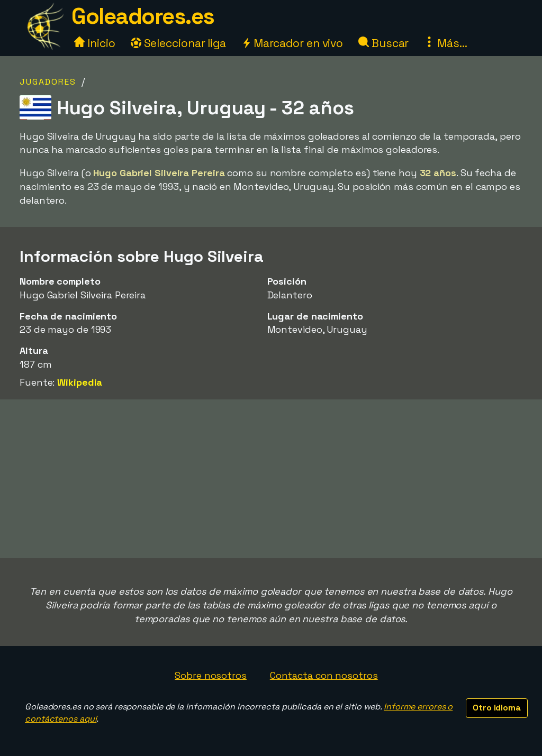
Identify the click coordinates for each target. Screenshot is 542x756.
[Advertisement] (271, 479)
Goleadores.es (143, 16)
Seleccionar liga (178, 43)
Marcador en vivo (292, 43)
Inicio (94, 43)
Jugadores (48, 82)
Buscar (383, 43)
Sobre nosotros (211, 675)
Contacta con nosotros (324, 675)
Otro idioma (497, 708)
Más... (445, 43)
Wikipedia (80, 382)
